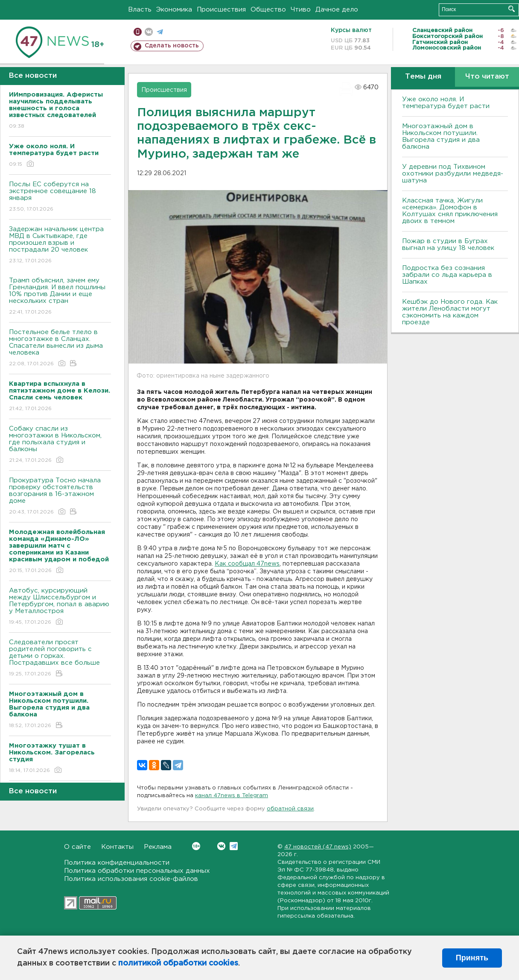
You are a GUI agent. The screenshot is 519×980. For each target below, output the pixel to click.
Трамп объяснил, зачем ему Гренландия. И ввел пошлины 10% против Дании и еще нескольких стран (60, 297)
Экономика (174, 10)
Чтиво (301, 10)
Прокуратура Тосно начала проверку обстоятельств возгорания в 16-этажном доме (60, 497)
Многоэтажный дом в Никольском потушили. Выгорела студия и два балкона (441, 136)
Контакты (117, 847)
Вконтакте (196, 846)
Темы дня (423, 77)
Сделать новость (172, 46)
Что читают (487, 77)
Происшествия (221, 10)
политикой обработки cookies (178, 963)
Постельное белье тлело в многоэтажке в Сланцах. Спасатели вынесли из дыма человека (60, 348)
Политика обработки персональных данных (137, 871)
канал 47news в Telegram (232, 796)
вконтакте (149, 32)
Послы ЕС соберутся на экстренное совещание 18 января (60, 197)
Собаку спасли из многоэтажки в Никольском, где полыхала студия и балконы (60, 445)
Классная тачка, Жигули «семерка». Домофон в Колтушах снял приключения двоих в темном (450, 211)
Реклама (158, 847)
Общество (268, 10)
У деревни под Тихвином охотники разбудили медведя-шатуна (453, 174)
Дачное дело (337, 10)
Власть (140, 10)
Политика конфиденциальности (117, 863)
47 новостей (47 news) (318, 847)
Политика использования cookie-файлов (131, 879)
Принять (472, 958)
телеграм (160, 32)
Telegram (234, 846)
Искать (512, 9)
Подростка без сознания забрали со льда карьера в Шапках (447, 275)
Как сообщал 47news (247, 564)
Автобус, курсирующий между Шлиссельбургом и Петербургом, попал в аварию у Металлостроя (60, 607)
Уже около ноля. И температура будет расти (446, 103)
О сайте (77, 847)
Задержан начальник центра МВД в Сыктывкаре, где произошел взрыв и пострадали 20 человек (60, 245)
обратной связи (290, 809)
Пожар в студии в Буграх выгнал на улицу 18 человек (448, 245)
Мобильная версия (138, 32)
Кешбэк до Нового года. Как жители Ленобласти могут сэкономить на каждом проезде (450, 312)
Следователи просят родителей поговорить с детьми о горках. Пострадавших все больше (60, 659)
